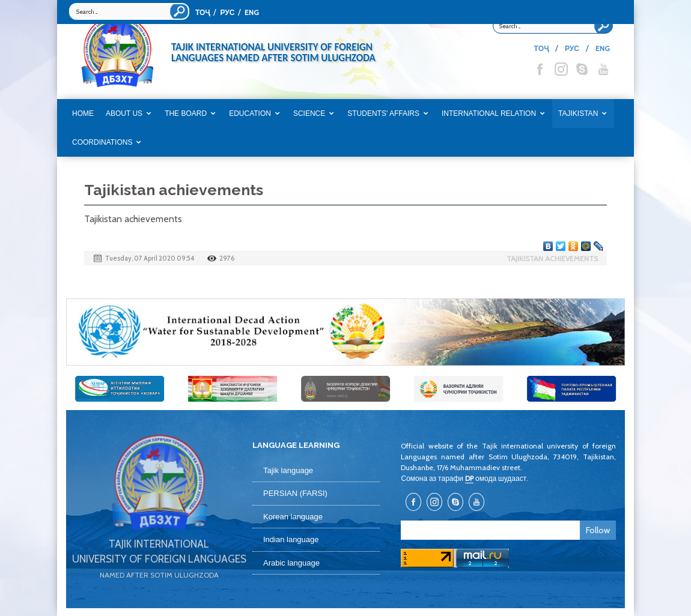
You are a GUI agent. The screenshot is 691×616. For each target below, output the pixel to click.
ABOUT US (124, 113)
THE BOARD (186, 113)
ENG (252, 12)
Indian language (291, 539)
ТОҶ (202, 12)
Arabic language (291, 563)
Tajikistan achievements (552, 258)
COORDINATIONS (102, 142)
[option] (345, 332)
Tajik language (288, 470)
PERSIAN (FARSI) (295, 493)
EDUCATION (250, 113)
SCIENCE (309, 113)
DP (469, 478)
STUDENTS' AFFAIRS (383, 113)
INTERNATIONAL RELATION (489, 113)
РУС (227, 12)
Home (83, 113)
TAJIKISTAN (578, 113)
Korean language (293, 517)
